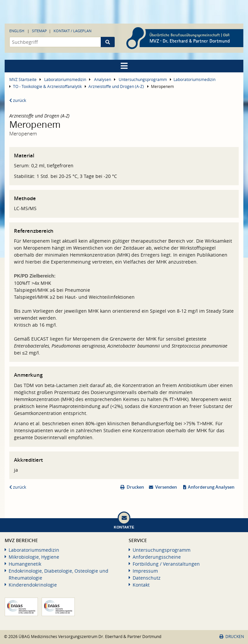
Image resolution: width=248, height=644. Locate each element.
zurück (18, 100)
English (17, 31)
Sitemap (39, 31)
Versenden (166, 487)
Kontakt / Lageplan (72, 31)
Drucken (135, 487)
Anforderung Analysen (211, 487)
